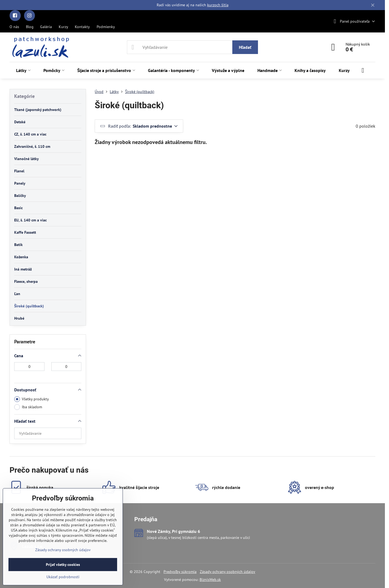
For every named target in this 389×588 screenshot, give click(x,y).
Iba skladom (28, 407)
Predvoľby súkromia (180, 572)
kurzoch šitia (218, 5)
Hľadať (245, 47)
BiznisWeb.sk (210, 580)
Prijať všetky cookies (63, 565)
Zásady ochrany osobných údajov (228, 572)
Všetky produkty (32, 399)
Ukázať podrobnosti (63, 577)
